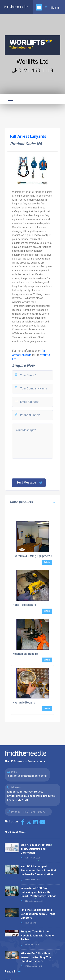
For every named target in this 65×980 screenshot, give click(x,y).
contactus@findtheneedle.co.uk (28, 776)
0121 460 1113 (33, 70)
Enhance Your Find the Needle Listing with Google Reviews (37, 935)
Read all (13, 972)
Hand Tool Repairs (24, 605)
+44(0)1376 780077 (33, 812)
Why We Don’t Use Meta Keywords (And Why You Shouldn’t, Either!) (36, 957)
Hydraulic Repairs (24, 703)
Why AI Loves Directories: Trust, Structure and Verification (36, 849)
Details (47, 562)
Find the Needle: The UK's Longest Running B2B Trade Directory (38, 914)
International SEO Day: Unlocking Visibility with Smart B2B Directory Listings (38, 892)
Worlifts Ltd (33, 62)
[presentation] (38, 468)
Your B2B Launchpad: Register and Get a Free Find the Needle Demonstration (38, 870)
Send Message (29, 483)
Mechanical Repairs (25, 654)
